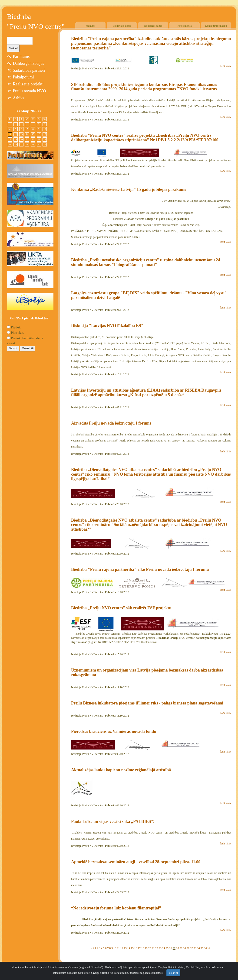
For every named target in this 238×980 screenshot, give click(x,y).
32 (192, 948)
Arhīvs (18, 98)
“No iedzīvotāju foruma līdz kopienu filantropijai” (116, 908)
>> (209, 948)
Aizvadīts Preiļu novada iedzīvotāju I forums (111, 423)
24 (164, 948)
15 (132, 948)
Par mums (21, 56)
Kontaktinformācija (216, 26)
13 (125, 948)
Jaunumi (91, 26)
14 (129, 948)
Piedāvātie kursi (122, 26)
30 (185, 948)
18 (143, 948)
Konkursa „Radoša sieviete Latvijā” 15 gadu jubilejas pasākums (129, 189)
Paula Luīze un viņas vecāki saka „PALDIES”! (113, 821)
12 (122, 948)
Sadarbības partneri (29, 70)
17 (139, 948)
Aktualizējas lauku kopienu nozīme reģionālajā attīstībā (121, 770)
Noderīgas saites (153, 26)
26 (171, 948)
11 (118, 948)
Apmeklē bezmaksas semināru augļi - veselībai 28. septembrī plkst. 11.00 (136, 862)
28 (178, 948)
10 (115, 948)
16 (136, 948)
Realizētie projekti (28, 84)
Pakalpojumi (23, 77)
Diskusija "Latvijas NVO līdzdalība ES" (107, 326)
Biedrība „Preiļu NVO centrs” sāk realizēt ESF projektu (121, 608)
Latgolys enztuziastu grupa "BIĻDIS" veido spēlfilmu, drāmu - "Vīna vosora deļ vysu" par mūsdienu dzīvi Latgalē (149, 295)
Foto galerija (185, 26)
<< (93, 948)
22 (157, 948)
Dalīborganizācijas (28, 63)
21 (153, 948)
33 (195, 948)
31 (188, 948)
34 (198, 948)
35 (202, 948)
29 (181, 948)
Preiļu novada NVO (29, 91)
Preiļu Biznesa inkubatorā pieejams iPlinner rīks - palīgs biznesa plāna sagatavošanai (147, 703)
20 (150, 948)
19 (146, 948)
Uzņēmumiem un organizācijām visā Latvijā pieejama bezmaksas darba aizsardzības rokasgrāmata (147, 672)
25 (167, 948)
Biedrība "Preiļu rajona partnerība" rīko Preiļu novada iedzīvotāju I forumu (140, 569)
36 (205, 948)
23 (160, 948)
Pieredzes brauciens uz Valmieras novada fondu (114, 731)
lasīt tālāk (226, 66)
